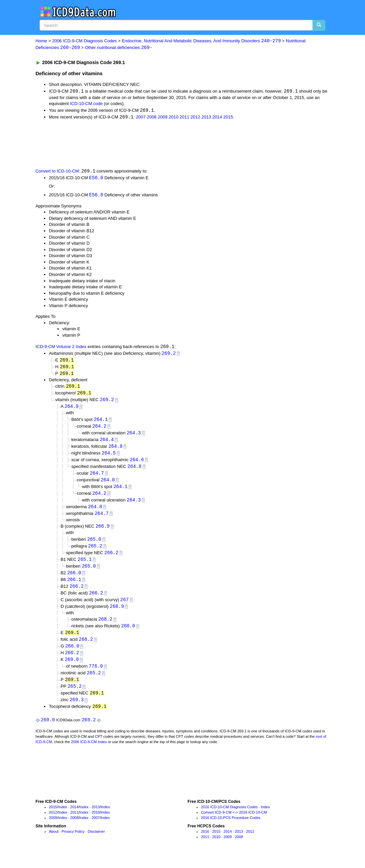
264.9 (71, 409)
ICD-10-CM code (87, 104)
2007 (141, 118)
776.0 (96, 676)
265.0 (94, 545)
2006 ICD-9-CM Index (89, 753)
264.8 (115, 450)
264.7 (97, 478)
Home (41, 41)
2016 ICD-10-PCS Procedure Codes (231, 829)
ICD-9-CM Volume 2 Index (61, 348)
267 (124, 607)
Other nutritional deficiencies (119, 48)
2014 (217, 118)
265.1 (85, 566)
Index (63, 818)
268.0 (128, 635)
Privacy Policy (73, 843)
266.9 (103, 532)
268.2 (105, 628)
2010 (174, 118)
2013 (206, 118)
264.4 (107, 443)
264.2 (99, 429)
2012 (195, 118)
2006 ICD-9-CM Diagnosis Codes (84, 41)
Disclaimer (96, 843)
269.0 (72, 669)
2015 (228, 118)
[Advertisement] (155, 144)
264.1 (101, 422)
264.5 (109, 457)
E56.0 (96, 179)
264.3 (134, 436)
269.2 (169, 355)
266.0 (74, 580)
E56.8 (96, 196)
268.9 (117, 614)
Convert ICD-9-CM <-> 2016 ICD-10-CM (234, 823)
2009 (163, 118)
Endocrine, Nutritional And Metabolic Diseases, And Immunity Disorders (201, 41)
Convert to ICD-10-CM (57, 172)
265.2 (95, 552)
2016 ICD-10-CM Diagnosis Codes (229, 818)
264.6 (137, 464)
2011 (184, 118)
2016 (205, 843)
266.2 (111, 559)
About (54, 843)
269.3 (76, 710)
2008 (152, 118)
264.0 (108, 485)
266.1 (74, 587)
